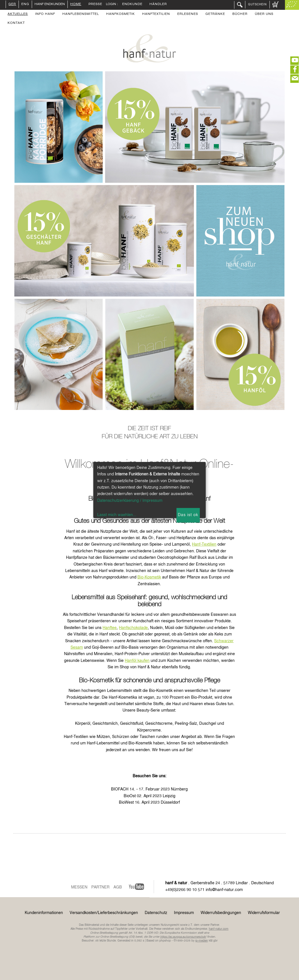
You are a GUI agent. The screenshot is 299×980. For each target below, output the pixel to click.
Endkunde (132, 4)
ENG (25, 4)
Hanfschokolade (133, 628)
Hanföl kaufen (137, 661)
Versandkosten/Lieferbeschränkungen (104, 913)
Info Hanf (45, 14)
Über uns (264, 14)
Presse (95, 4)
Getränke (215, 14)
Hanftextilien (156, 14)
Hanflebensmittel (81, 14)
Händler (158, 4)
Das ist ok (188, 515)
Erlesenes (188, 14)
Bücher (240, 14)
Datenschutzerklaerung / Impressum (130, 501)
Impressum (184, 913)
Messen (79, 887)
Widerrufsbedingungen (221, 913)
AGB (118, 887)
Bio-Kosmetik (149, 577)
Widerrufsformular (264, 913)
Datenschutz (156, 913)
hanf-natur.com (219, 929)
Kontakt (16, 23)
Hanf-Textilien (204, 544)
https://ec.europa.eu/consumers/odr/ (183, 937)
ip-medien (202, 941)
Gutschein (257, 4)
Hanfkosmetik (121, 14)
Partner (100, 887)
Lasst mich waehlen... (117, 515)
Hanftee (110, 628)
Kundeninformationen (44, 913)
